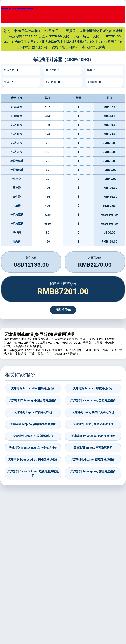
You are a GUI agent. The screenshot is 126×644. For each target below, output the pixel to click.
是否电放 (92, 82)
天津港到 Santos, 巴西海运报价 (93, 448)
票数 (90, 70)
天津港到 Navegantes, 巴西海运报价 (93, 400)
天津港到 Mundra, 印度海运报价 (93, 389)
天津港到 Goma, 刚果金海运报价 (33, 436)
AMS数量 (51, 82)
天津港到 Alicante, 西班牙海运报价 (93, 460)
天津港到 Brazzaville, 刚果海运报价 (33, 389)
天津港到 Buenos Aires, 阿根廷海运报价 (33, 460)
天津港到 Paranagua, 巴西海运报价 (93, 436)
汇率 (7, 82)
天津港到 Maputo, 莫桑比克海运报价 (33, 424)
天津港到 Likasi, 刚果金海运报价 (93, 424)
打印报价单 (63, 310)
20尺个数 (9, 70)
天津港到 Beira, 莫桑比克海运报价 (93, 412)
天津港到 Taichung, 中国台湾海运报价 (33, 400)
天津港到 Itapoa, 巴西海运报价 (33, 412)
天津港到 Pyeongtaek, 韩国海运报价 (93, 471)
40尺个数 (51, 70)
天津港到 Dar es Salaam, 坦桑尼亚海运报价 (33, 473)
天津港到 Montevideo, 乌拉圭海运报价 (33, 448)
